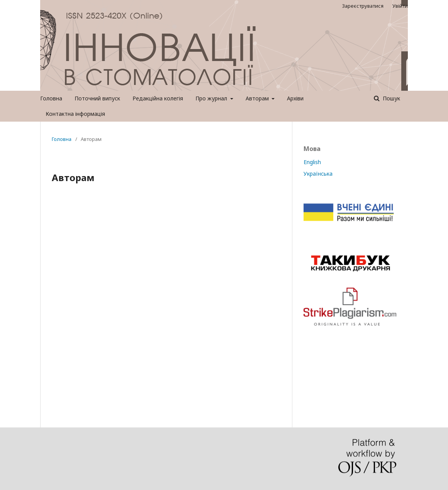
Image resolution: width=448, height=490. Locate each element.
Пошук (391, 98)
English (312, 162)
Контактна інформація (75, 114)
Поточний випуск (97, 98)
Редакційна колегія (158, 98)
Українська (318, 174)
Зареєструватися (363, 6)
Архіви (295, 98)
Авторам (258, 98)
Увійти (400, 6)
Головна (51, 98)
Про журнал (212, 98)
